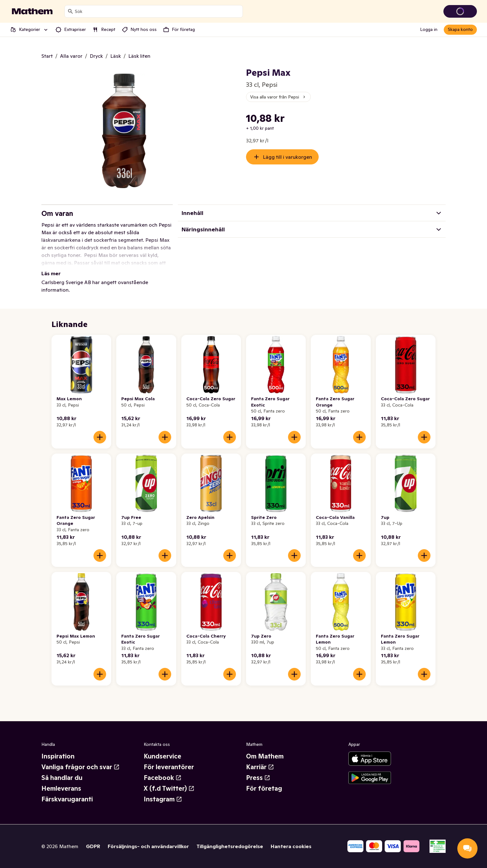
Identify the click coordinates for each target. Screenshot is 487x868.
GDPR (93, 846)
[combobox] (157, 11)
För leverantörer (169, 767)
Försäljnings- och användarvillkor (148, 846)
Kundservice (162, 756)
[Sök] (70, 11)
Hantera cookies (291, 846)
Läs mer (51, 273)
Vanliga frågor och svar (81, 767)
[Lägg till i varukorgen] (100, 437)
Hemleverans (61, 788)
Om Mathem (265, 756)
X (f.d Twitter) (169, 788)
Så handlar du (62, 778)
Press (258, 778)
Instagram (163, 799)
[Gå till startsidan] (32, 11)
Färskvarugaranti (67, 799)
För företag (264, 788)
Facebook (163, 778)
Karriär (260, 767)
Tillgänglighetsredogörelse (230, 846)
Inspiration (58, 756)
